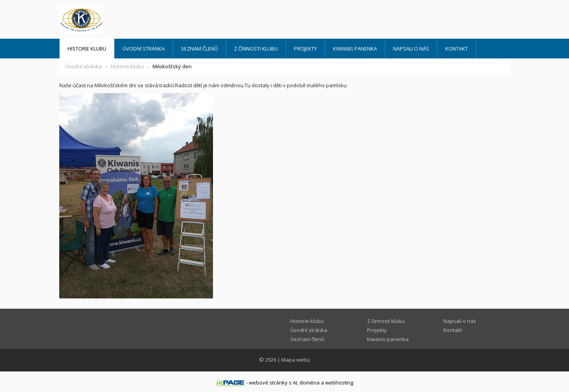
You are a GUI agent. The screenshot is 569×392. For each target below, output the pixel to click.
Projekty (305, 49)
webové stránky (268, 383)
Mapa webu (296, 360)
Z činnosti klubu (256, 49)
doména (310, 383)
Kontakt (457, 49)
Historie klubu (87, 49)
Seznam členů (199, 49)
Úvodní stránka (144, 49)
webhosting (339, 383)
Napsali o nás (411, 49)
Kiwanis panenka (355, 49)
